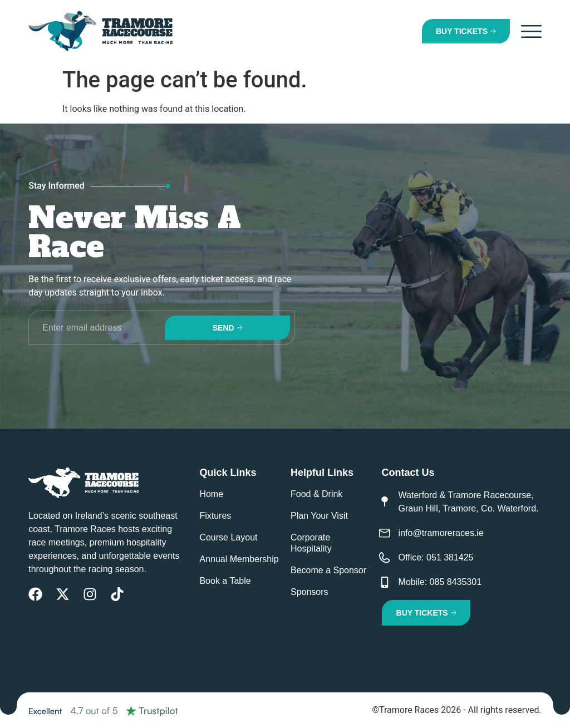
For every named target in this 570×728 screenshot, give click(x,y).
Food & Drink (316, 494)
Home (211, 494)
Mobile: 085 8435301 (440, 582)
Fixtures (215, 516)
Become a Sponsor (328, 570)
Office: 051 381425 (436, 557)
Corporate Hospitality (311, 543)
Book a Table (225, 581)
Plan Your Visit (319, 516)
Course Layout (228, 537)
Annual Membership (239, 559)
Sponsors (309, 592)
